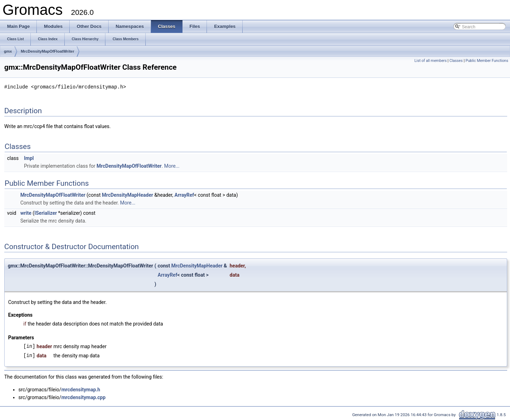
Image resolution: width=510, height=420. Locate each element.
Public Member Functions (487, 61)
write (26, 213)
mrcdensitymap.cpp (83, 397)
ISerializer (46, 213)
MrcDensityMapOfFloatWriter (48, 51)
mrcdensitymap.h (81, 389)
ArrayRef (184, 195)
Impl (29, 158)
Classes (456, 61)
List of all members (431, 61)
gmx (8, 51)
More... (172, 166)
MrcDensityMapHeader (127, 195)
